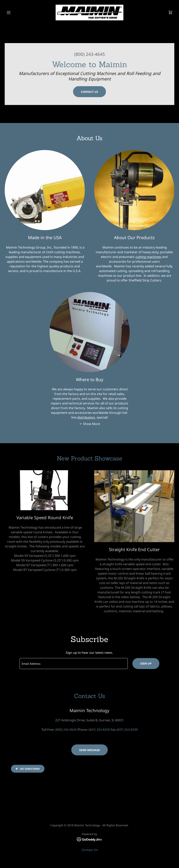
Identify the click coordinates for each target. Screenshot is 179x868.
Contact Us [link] (90, 850)
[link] (89, 13)
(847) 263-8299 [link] (127, 730)
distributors (86, 417)
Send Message (89, 750)
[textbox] (74, 664)
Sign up (146, 663)
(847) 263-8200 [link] (99, 730)
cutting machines (148, 257)
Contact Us (89, 92)
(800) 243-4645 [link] (90, 54)
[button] (17, 13)
